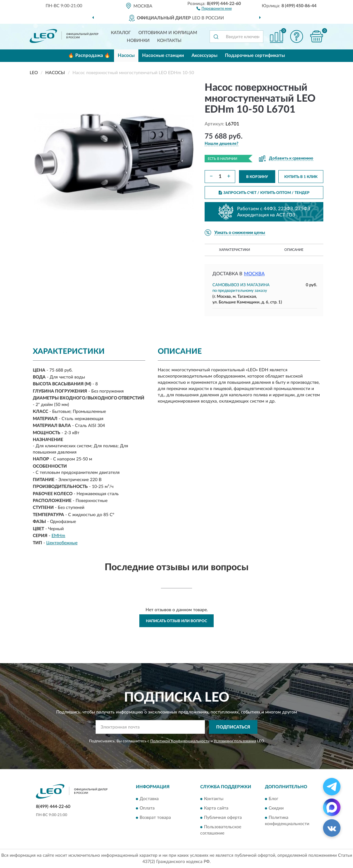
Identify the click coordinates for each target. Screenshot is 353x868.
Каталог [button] (121, 33)
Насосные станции (163, 56)
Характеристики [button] (234, 250)
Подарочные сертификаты (255, 56)
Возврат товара (155, 818)
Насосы (126, 56)
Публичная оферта (223, 818)
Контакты (169, 41)
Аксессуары (204, 56)
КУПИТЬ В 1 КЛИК (301, 177)
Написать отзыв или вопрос (176, 621)
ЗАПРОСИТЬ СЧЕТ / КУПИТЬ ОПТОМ (264, 193)
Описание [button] (294, 250)
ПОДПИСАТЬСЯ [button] (233, 727)
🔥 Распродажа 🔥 (89, 56)
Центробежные (62, 543)
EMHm (58, 536)
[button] (214, 8)
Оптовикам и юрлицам (168, 33)
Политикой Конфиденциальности (180, 741)
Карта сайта (216, 808)
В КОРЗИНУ (257, 177)
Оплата (147, 808)
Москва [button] (254, 274)
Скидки (276, 808)
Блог (273, 799)
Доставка (149, 799)
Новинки (138, 41)
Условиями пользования (235, 741)
